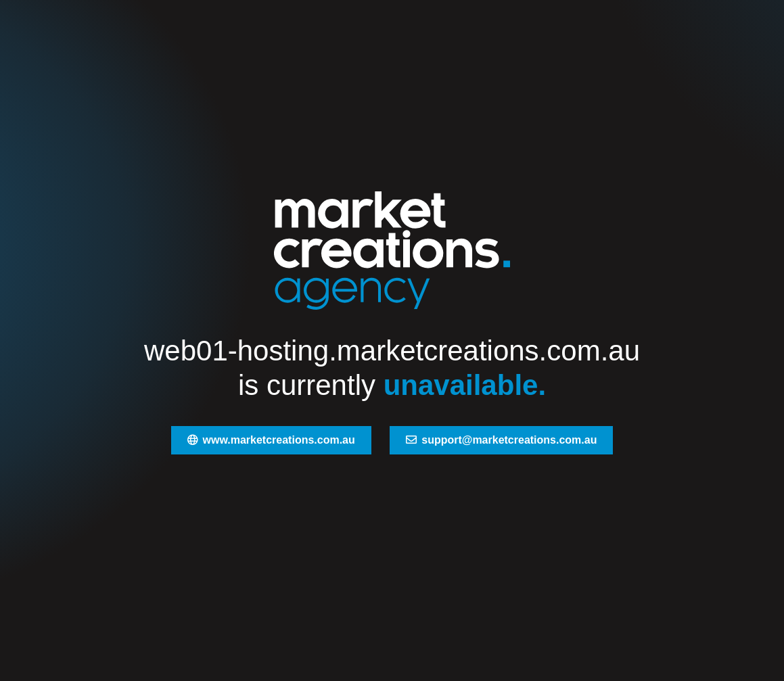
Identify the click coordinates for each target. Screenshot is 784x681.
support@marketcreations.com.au (501, 440)
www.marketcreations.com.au (271, 440)
